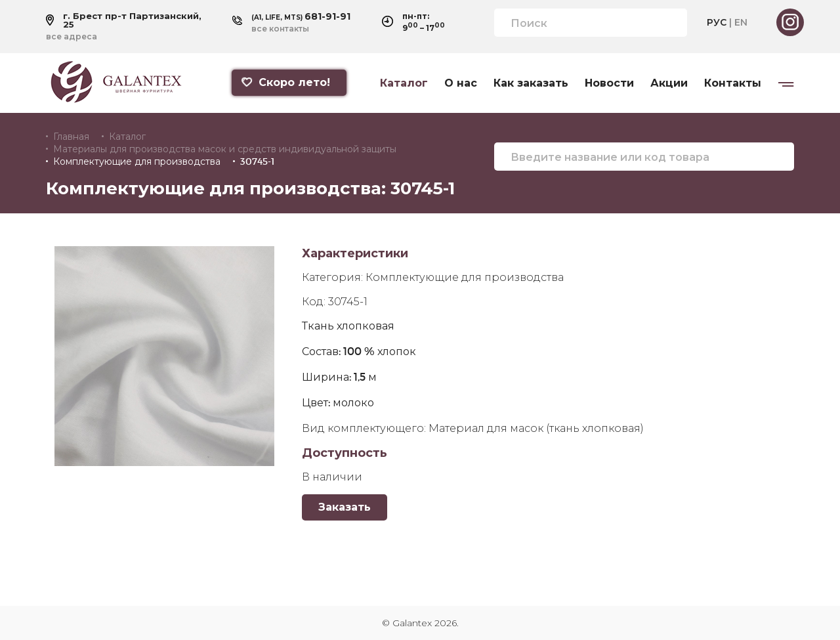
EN (741, 22)
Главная (71, 137)
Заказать (345, 507)
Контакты (733, 83)
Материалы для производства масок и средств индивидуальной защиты (225, 149)
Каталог (404, 83)
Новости (609, 83)
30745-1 (257, 161)
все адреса (72, 37)
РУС (717, 22)
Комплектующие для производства (137, 161)
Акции (669, 83)
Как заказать (531, 83)
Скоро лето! (285, 82)
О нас (461, 83)
